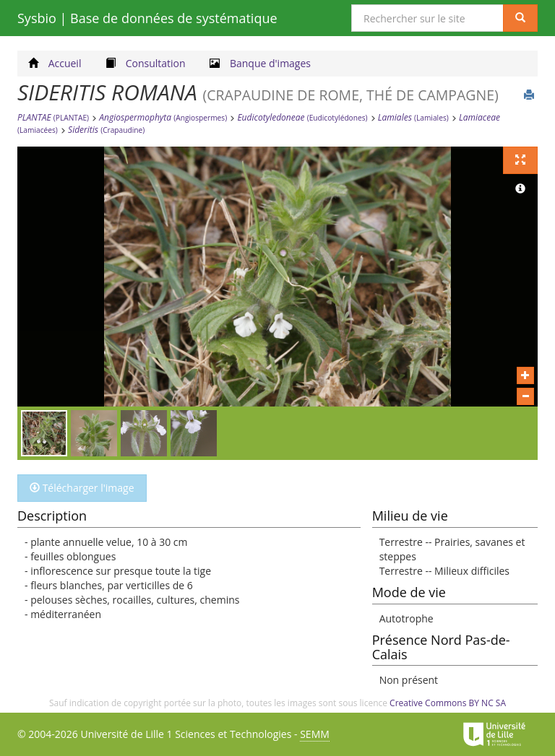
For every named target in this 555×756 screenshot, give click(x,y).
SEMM (315, 734)
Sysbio (147, 18)
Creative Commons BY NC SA (448, 703)
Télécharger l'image (82, 488)
